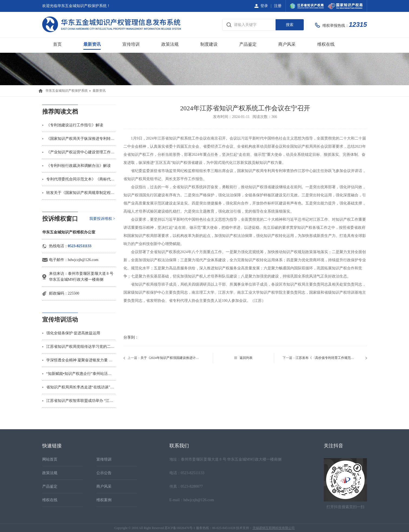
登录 (264, 6)
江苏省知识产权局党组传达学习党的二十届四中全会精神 (81, 347)
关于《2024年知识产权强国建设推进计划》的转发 (171, 358)
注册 (278, 6)
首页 (57, 44)
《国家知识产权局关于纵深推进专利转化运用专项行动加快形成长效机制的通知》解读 (81, 139)
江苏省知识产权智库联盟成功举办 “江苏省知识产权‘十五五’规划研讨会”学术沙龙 (81, 401)
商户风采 (287, 44)
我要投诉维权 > (102, 219)
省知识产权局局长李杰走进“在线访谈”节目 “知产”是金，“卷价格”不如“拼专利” (81, 387)
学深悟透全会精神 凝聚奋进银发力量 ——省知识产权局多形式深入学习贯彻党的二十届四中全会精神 (81, 360)
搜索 (290, 25)
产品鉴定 (248, 44)
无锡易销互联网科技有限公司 (274, 528)
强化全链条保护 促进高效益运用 (73, 333)
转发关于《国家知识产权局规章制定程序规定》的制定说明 (81, 193)
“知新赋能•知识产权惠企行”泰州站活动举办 (81, 374)
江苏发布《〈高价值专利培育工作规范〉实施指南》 (326, 358)
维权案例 (104, 500)
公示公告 (104, 473)
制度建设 (209, 44)
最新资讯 (92, 44)
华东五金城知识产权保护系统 (67, 91)
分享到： (131, 337)
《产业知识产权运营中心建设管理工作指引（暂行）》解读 (81, 152)
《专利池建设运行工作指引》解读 (75, 125)
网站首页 (50, 459)
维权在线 (326, 44)
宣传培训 (131, 44)
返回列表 (246, 358)
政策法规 (170, 44)
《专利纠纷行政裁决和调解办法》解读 (78, 166)
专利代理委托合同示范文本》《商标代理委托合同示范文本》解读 (81, 179)
